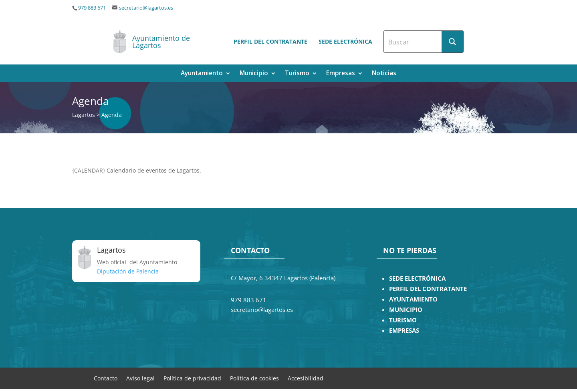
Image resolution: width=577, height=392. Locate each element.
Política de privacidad (192, 378)
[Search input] (413, 42)
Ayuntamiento (202, 74)
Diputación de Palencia (128, 271)
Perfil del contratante (270, 41)
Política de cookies (254, 378)
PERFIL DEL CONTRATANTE (428, 289)
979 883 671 (92, 8)
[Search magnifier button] (452, 42)
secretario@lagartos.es (146, 8)
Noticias (384, 74)
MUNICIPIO (406, 310)
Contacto (106, 378)
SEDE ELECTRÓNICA (417, 278)
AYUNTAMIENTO (413, 299)
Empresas (341, 74)
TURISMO (403, 320)
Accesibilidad (306, 378)
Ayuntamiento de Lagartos (161, 42)
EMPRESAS (404, 331)
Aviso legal (140, 378)
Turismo (297, 74)
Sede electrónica (345, 41)
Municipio (254, 74)
